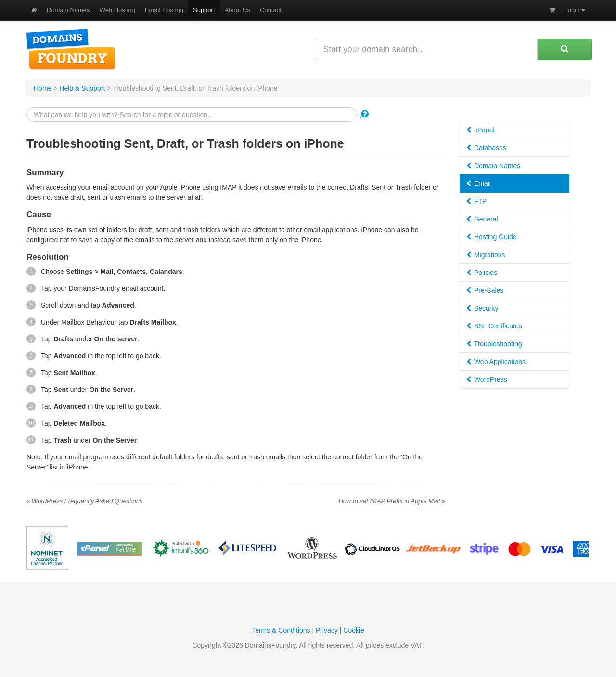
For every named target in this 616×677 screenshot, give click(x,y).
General (482, 219)
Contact (271, 10)
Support (204, 10)
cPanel (481, 130)
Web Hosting (117, 10)
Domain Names (68, 10)
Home (43, 88)
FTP (477, 201)
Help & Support (82, 88)
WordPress (487, 379)
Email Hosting (164, 10)
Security (482, 308)
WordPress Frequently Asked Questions (85, 501)
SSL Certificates (494, 326)
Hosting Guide (492, 237)
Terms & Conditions (281, 630)
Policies (482, 273)
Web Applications (496, 362)
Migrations (486, 255)
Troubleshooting (494, 344)
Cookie (354, 630)
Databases (487, 148)
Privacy (327, 630)
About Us (237, 10)
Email (479, 183)
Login (575, 10)
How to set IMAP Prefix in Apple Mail (392, 501)
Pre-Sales (485, 290)
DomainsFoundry (71, 49)
